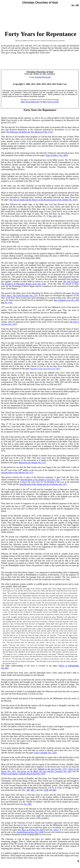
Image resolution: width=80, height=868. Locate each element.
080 (54, 790)
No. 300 (27, 804)
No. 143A (54, 830)
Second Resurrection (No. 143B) (30, 832)
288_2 (33, 790)
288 (28, 790)
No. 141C (9, 303)
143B (46, 790)
